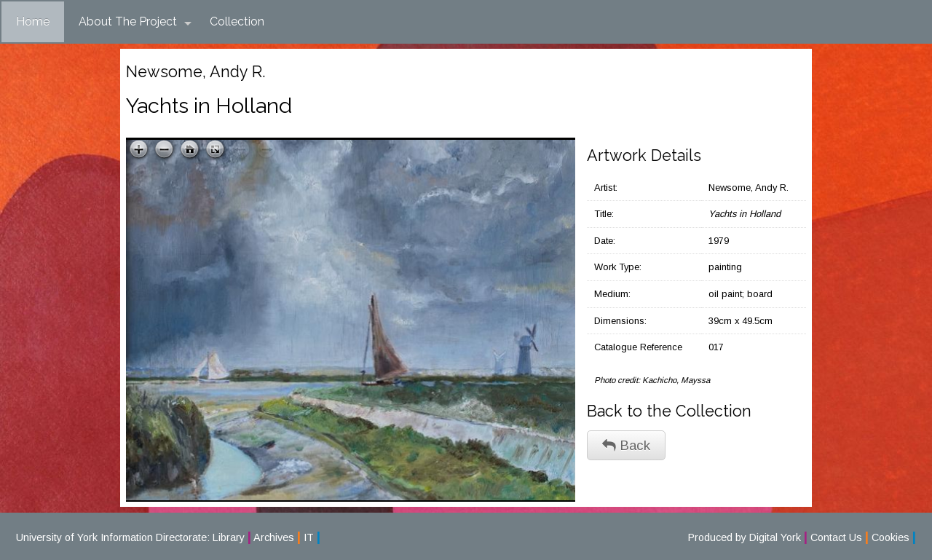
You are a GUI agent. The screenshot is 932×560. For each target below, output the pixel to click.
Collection (237, 21)
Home (33, 21)
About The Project (135, 22)
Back (626, 445)
